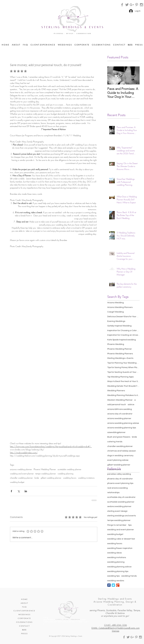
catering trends (115, 442)
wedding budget (17, 482)
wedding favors (70, 478)
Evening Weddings (116, 321)
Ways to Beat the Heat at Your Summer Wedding (123, 381)
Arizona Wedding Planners (120, 307)
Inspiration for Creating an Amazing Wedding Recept (123, 335)
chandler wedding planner (21, 478)
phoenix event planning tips (120, 483)
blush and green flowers (119, 437)
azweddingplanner (116, 432)
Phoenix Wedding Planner (45, 469)
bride (37, 478)
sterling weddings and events (122, 516)
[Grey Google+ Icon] (132, 5)
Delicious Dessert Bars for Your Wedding (123, 317)
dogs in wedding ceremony (120, 456)
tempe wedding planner (46, 474)
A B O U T (24, 603)
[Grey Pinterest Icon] (137, 5)
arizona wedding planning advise (123, 423)
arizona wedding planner (21, 469)
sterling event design (117, 511)
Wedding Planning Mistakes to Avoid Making (123, 395)
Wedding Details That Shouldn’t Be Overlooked (123, 386)
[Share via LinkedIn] (26, 491)
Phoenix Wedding (116, 344)
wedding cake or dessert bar (121, 539)
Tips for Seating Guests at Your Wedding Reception (123, 372)
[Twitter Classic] (113, 585)
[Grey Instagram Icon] (142, 5)
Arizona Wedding (115, 303)
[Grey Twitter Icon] (127, 5)
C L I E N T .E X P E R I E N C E (24, 611)
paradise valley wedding (119, 474)
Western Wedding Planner (120, 400)
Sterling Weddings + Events (120, 358)
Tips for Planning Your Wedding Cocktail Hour (123, 363)
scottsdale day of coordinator (121, 497)
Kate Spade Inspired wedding (122, 340)
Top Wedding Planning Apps (120, 377)
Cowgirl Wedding (115, 312)
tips (130, 525)
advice (131, 405)
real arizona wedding (117, 488)
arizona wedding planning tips (122, 428)
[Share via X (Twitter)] (19, 491)
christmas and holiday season (122, 451)
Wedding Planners (116, 391)
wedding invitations (86, 478)
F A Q (24, 607)
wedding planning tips (118, 571)
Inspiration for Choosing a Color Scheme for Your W (123, 331)
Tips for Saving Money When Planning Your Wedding (123, 367)
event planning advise (118, 460)
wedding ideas (114, 553)
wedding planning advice (119, 567)
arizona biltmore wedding (120, 409)
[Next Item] (135, 75)
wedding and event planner (22, 474)
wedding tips (113, 576)
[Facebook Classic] (109, 585)
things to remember (117, 525)
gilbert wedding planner (51, 478)
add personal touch (117, 405)
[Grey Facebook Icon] (122, 5)
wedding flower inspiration (120, 548)
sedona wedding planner (119, 506)
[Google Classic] (118, 585)
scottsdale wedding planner (69, 469)
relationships (113, 493)
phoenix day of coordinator (120, 479)
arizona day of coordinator (120, 414)
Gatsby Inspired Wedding (119, 326)
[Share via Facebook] (11, 491)
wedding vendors (116, 581)
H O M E (24, 599)
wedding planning (65, 474)
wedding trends (129, 576)
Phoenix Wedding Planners (120, 354)
